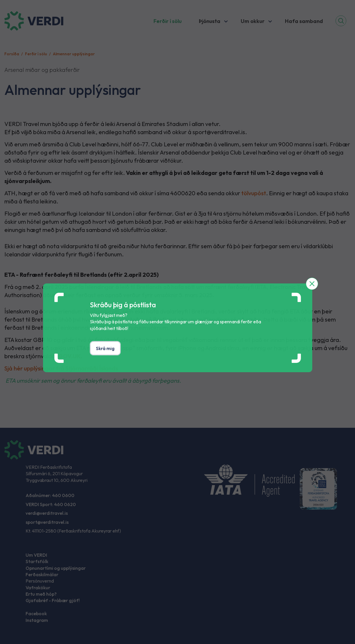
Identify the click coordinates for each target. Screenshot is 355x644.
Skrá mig (105, 348)
